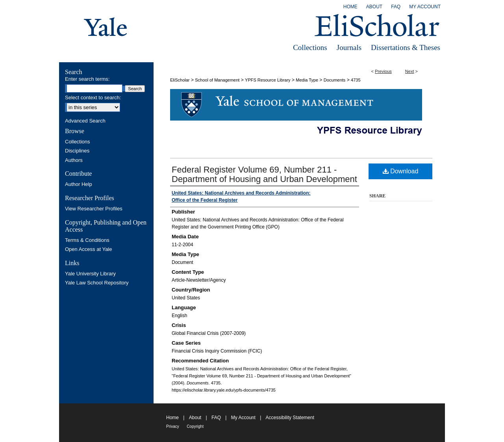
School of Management (217, 80)
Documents (335, 80)
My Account (243, 418)
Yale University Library (90, 274)
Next (410, 71)
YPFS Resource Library (268, 80)
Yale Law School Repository (97, 283)
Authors (74, 160)
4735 (356, 80)
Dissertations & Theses (406, 47)
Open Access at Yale (88, 249)
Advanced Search (85, 121)
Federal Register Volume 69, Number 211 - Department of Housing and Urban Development (264, 174)
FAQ (216, 418)
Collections (310, 47)
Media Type (307, 80)
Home (172, 418)
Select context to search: (93, 97)
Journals (349, 47)
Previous (383, 71)
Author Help (79, 184)
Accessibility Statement (290, 418)
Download (401, 171)
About (195, 418)
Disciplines (77, 151)
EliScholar (180, 80)
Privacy (173, 426)
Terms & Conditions (87, 240)
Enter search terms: (87, 79)
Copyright (195, 426)
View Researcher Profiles (94, 209)
